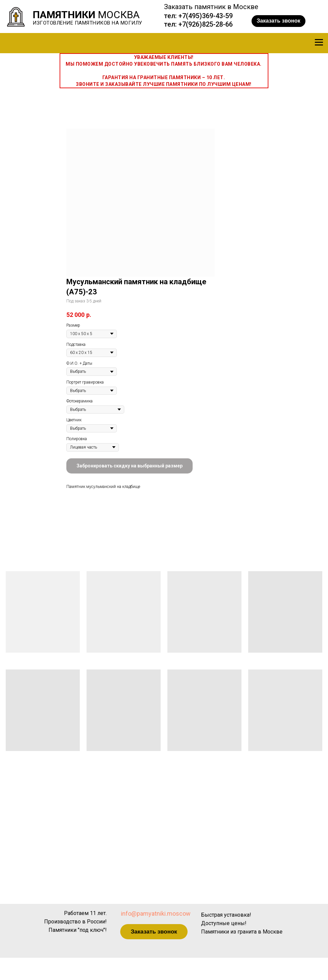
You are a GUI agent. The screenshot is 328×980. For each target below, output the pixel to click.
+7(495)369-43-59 (206, 16)
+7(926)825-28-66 (206, 24)
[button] (278, 21)
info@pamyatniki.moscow (156, 913)
